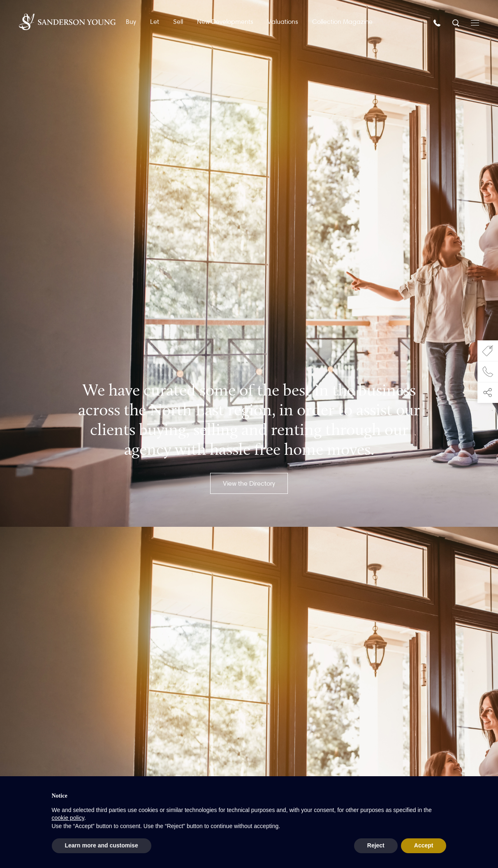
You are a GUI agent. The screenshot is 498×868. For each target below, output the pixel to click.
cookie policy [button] (68, 818)
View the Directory (249, 483)
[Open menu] (475, 22)
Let (155, 22)
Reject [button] (376, 845)
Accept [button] (424, 845)
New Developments (225, 22)
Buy (131, 22)
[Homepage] (67, 22)
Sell (178, 22)
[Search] (457, 22)
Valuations (283, 22)
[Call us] (438, 22)
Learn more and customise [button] (102, 845)
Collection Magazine (342, 22)
